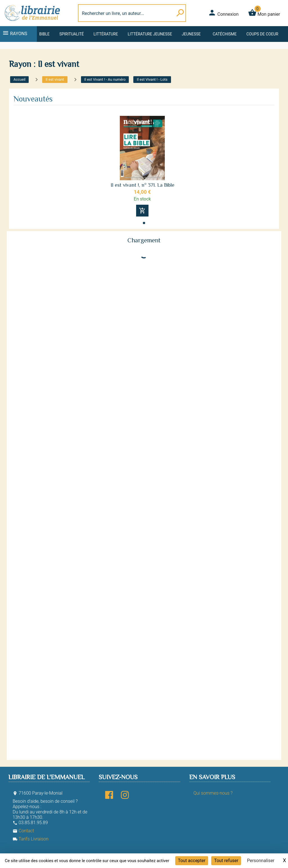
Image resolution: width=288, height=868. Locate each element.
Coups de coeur (262, 34)
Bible (44, 34)
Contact (23, 831)
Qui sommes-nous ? (213, 793)
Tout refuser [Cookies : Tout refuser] (226, 861)
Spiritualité (72, 34)
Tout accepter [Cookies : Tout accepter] (192, 861)
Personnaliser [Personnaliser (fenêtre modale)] (261, 861)
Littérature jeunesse (150, 34)
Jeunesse (191, 34)
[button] (144, 223)
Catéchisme (225, 34)
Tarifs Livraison (31, 839)
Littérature (106, 34)
